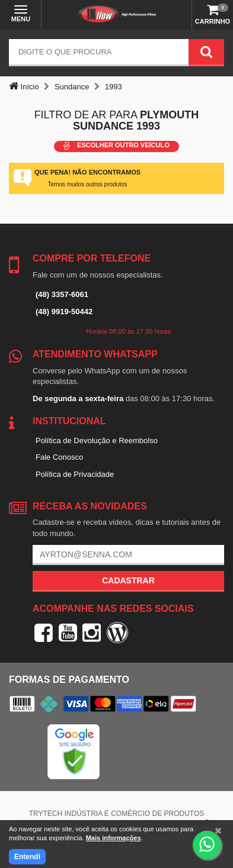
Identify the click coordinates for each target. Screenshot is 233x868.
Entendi (27, 857)
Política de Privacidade (75, 474)
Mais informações (114, 838)
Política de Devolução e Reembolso (97, 441)
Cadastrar (128, 580)
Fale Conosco (59, 457)
